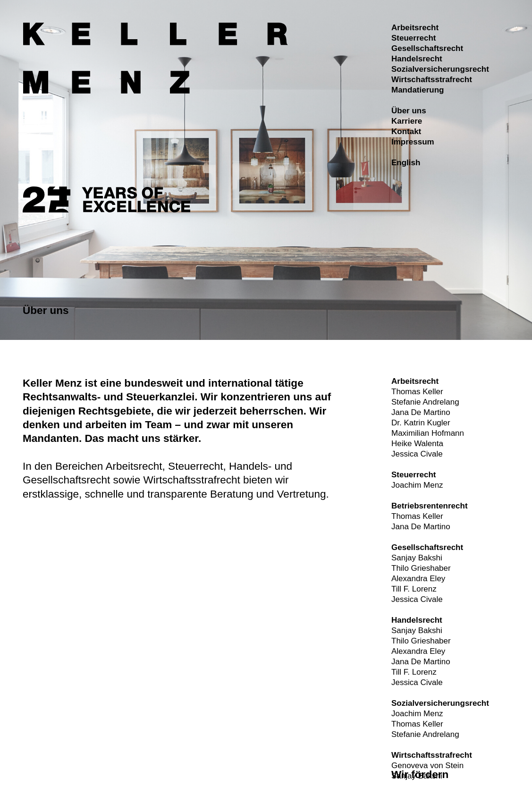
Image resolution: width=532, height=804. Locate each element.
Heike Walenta (417, 444)
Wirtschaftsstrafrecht (432, 80)
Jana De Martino (421, 412)
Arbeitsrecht (415, 28)
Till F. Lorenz (414, 589)
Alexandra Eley (418, 579)
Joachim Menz (417, 485)
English (406, 163)
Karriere (407, 121)
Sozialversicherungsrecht (440, 69)
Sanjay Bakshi (417, 558)
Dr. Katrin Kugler (421, 423)
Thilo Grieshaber (421, 568)
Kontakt (406, 131)
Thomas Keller (417, 392)
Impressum (413, 142)
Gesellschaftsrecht (427, 48)
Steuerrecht (414, 38)
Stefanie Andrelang (425, 402)
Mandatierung (418, 90)
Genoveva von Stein (427, 766)
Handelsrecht (417, 59)
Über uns (409, 111)
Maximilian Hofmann (428, 433)
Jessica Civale (417, 454)
